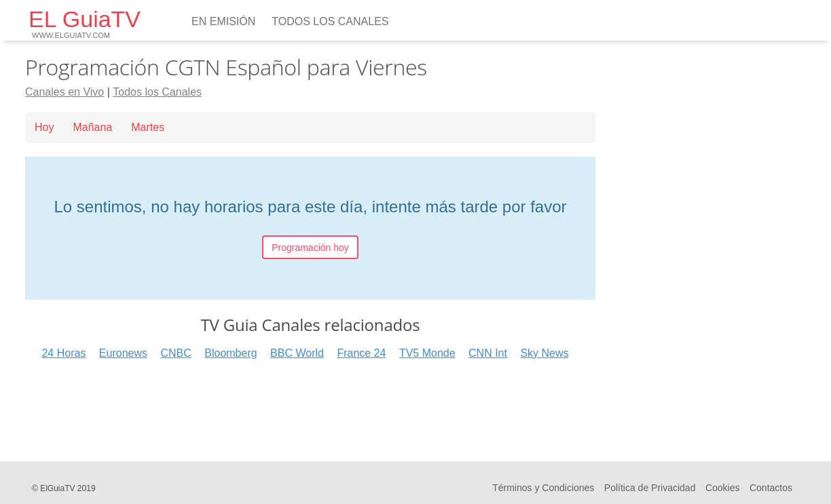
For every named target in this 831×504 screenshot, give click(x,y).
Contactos (771, 488)
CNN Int (488, 353)
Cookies (723, 488)
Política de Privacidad (650, 488)
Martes (148, 127)
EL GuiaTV (85, 23)
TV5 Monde (427, 353)
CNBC (176, 353)
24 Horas (63, 353)
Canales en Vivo (64, 92)
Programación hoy (310, 248)
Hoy (44, 127)
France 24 (361, 353)
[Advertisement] (310, 406)
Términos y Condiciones (543, 488)
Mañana (92, 127)
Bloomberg (230, 353)
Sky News (544, 353)
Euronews (123, 353)
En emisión (223, 21)
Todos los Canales (330, 21)
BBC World (297, 353)
